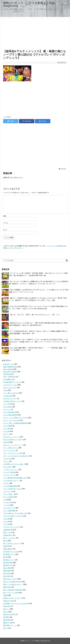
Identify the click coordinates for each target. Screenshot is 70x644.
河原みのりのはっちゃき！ (12, 598)
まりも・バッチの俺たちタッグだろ (15, 418)
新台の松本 (7, 573)
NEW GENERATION (10, 367)
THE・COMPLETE (10, 377)
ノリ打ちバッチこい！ (11, 470)
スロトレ (6, 461)
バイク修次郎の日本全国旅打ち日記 (15, 478)
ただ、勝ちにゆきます (11, 393)
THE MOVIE (7, 374)
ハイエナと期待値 (9, 472)
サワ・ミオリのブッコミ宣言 (13, 453)
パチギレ (6, 483)
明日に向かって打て (10, 579)
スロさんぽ (7, 459)
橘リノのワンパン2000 (11, 593)
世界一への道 (8, 532)
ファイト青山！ (8, 494)
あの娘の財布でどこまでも (12, 382)
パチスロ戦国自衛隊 (10, 486)
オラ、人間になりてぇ (11, 448)
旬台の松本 (7, 576)
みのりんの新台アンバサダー (13, 440)
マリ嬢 (5, 500)
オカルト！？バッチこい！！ (13, 445)
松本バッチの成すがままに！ (13, 584)
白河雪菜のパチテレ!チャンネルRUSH (16, 604)
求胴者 (5, 595)
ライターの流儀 (8, 502)
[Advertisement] (35, 34)
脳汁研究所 (7, 620)
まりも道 (6, 431)
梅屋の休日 (7, 587)
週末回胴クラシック (10, 625)
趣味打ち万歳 (8, 623)
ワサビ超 (6, 519)
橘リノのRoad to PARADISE (13, 590)
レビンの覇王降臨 (9, 511)
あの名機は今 (8, 379)
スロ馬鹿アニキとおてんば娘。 (14, 464)
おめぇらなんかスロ (10, 388)
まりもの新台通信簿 (10, 415)
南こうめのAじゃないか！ (12, 543)
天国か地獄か (8, 549)
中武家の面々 (8, 535)
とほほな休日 (8, 396)
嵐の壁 (5, 557)
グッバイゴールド (9, 450)
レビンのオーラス (9, 508)
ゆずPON (6, 442)
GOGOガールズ (9, 364)
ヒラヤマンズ (8, 491)
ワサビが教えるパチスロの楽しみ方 (15, 513)
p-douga (63, 169)
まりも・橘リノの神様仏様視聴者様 (15, 423)
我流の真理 (7, 571)
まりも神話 (7, 429)
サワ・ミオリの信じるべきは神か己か (16, 456)
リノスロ (6, 505)
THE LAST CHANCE (10, 372)
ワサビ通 (6, 522)
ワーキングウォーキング (11, 527)
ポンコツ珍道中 (8, 497)
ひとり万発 (7, 404)
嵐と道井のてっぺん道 (11, 552)
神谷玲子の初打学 (9, 614)
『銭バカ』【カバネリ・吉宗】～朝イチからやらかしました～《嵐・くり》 (35, 315)
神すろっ (6, 609)
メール (5, 223)
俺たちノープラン (9, 538)
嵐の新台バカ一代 (9, 560)
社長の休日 (7, 606)
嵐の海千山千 (8, 565)
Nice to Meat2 (8, 369)
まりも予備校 (8, 426)
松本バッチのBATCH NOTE (12, 582)
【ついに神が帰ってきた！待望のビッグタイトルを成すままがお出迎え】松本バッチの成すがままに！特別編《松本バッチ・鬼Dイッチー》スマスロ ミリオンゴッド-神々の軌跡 (39, 342)
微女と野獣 (7, 568)
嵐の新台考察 (8, 563)
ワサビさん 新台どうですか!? (13, 516)
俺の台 (5, 541)
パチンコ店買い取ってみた (12, 489)
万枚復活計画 (8, 530)
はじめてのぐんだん (10, 399)
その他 (5, 390)
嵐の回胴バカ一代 (9, 554)
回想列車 (6, 546)
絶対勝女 (6, 617)
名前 (5, 216)
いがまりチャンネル (10, 385)
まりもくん (7, 409)
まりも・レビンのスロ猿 (11, 420)
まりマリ (6, 434)
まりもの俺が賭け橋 (10, 412)
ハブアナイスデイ (9, 475)
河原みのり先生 (8, 601)
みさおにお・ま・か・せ (11, 437)
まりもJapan (8, 407)
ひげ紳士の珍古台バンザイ (12, 401)
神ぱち (5, 612)
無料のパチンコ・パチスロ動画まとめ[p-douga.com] (29, 4)
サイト (5, 230)
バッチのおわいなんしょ (11, 481)
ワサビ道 (6, 524)
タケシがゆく (8, 467)
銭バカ (5, 628)
